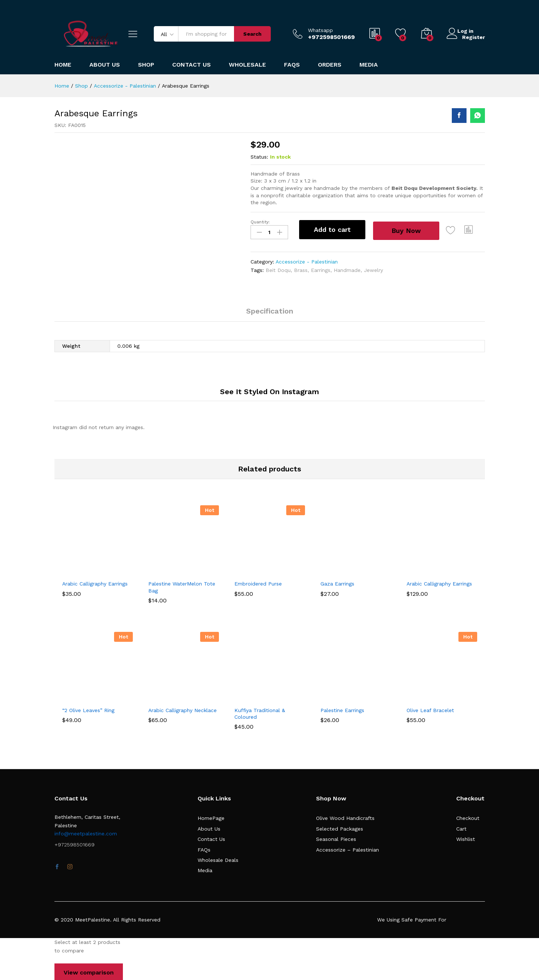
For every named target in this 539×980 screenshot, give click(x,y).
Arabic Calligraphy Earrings (95, 582)
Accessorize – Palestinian (347, 848)
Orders (330, 65)
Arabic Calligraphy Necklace (182, 708)
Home (63, 65)
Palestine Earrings (342, 708)
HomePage (211, 817)
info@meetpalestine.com (86, 832)
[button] (474, 230)
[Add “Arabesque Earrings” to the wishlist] (456, 230)
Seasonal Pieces (336, 838)
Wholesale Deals (218, 859)
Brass (301, 268)
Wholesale (247, 65)
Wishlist (466, 838)
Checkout (468, 817)
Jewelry (373, 268)
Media (369, 65)
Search (252, 34)
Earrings (321, 268)
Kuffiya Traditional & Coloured (260, 712)
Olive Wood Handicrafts (345, 817)
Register (474, 37)
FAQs (292, 65)
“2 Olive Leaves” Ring (88, 708)
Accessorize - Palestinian (307, 260)
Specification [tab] (270, 309)
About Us (105, 65)
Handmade (347, 268)
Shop (146, 65)
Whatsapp (320, 30)
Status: (259, 157)
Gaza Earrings (337, 582)
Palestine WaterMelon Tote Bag (182, 585)
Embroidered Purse (258, 582)
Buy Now (409, 229)
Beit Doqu (278, 268)
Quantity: (260, 222)
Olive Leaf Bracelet (430, 708)
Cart (461, 827)
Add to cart (332, 229)
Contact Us (192, 65)
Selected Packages (340, 827)
